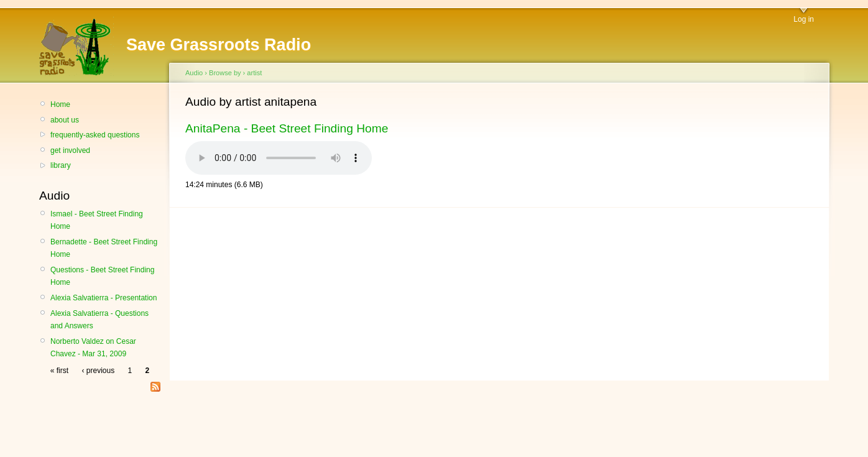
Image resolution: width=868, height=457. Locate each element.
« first (59, 371)
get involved (70, 150)
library (61, 165)
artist (254, 73)
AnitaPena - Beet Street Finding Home (287, 128)
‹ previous (98, 371)
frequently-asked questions (95, 135)
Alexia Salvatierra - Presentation (104, 298)
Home (60, 104)
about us (65, 120)
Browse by (225, 73)
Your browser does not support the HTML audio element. (279, 158)
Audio (194, 73)
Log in (804, 19)
